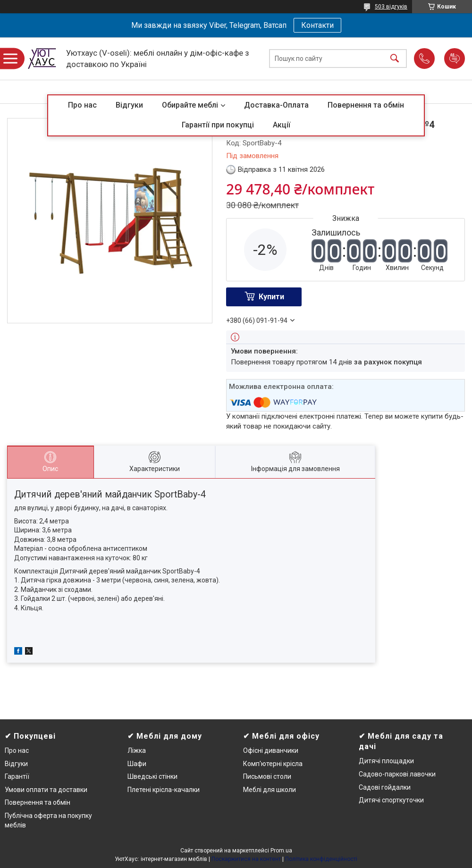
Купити (271, 297)
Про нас (82, 105)
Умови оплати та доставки (46, 790)
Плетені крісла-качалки (164, 790)
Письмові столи (267, 776)
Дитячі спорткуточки (391, 800)
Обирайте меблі (190, 105)
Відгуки (129, 105)
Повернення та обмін (366, 105)
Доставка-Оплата (276, 105)
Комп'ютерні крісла (273, 764)
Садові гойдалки (385, 787)
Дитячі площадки (386, 761)
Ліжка (137, 750)
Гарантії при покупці (218, 125)
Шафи (137, 764)
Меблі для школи (270, 790)
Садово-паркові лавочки (397, 774)
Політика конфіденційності (321, 859)
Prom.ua (281, 851)
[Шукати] (395, 59)
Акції (282, 125)
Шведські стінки (152, 776)
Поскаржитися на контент (246, 859)
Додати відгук (455, 59)
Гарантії (17, 776)
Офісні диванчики (271, 750)
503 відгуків (391, 7)
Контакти (317, 25)
